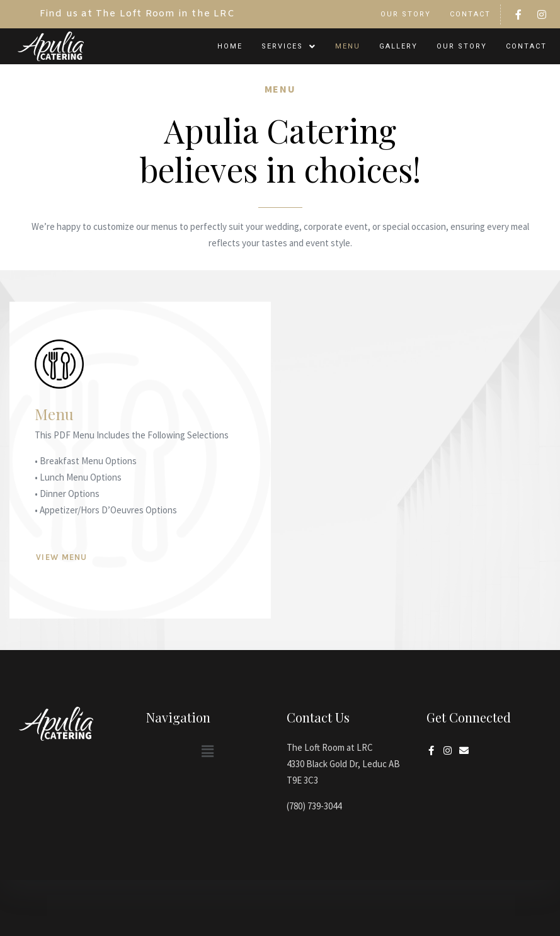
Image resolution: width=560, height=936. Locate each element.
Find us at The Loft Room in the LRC (137, 14)
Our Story (406, 14)
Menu (348, 46)
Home (230, 46)
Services (289, 47)
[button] (289, 46)
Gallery (398, 46)
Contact (470, 14)
